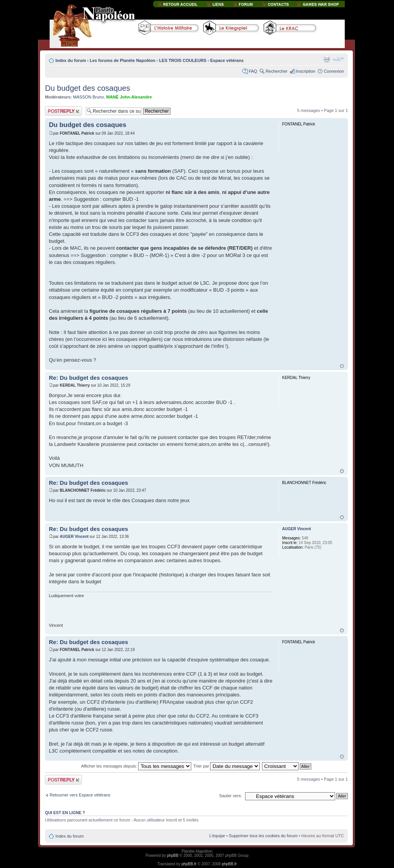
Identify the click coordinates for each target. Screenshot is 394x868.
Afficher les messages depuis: (136, 766)
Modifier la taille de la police (338, 59)
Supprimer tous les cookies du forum (263, 836)
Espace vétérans (227, 60)
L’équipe (217, 836)
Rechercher (276, 71)
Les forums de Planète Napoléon (123, 60)
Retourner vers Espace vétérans (80, 795)
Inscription (306, 71)
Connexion (334, 71)
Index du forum (71, 60)
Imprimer (327, 59)
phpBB (173, 855)
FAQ (253, 71)
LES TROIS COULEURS (183, 60)
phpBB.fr (189, 864)
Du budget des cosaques (88, 88)
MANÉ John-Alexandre (129, 97)
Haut (342, 366)
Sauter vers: (231, 796)
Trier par (226, 766)
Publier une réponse (63, 111)
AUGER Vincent (74, 537)
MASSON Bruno (88, 97)
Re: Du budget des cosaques (88, 378)
